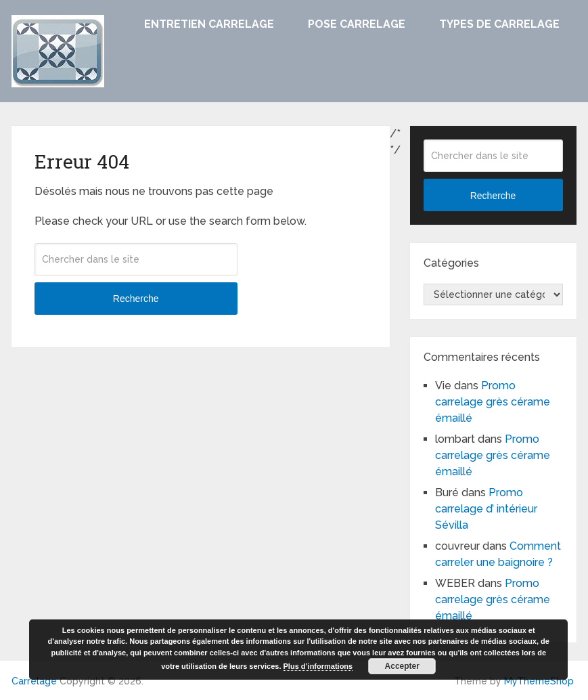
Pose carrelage (357, 24)
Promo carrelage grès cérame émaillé (493, 402)
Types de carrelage (499, 24)
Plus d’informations (318, 666)
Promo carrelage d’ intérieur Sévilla (486, 509)
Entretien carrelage (209, 24)
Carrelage (34, 681)
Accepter (402, 666)
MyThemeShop (539, 681)
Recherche (136, 299)
